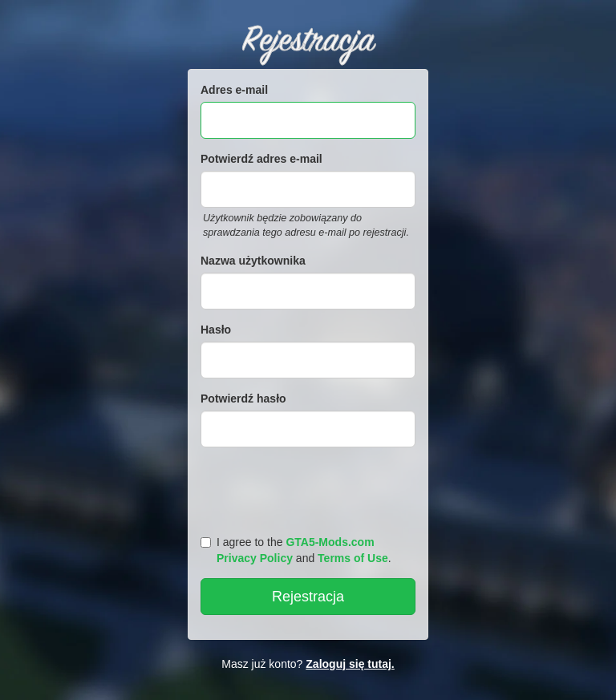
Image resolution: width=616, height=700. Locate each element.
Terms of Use (353, 558)
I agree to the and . (296, 550)
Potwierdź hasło (243, 399)
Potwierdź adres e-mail (261, 159)
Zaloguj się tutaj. (350, 664)
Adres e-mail (234, 90)
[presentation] (310, 488)
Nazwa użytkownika (253, 261)
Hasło (216, 330)
